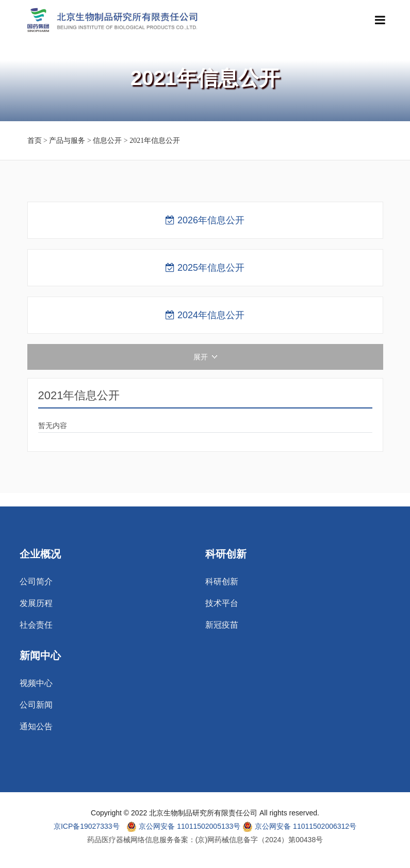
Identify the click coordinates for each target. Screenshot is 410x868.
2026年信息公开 (205, 220)
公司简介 (36, 582)
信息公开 (107, 141)
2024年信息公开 (205, 315)
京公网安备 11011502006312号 (299, 827)
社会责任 (36, 625)
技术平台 (222, 603)
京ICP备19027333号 (87, 826)
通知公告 (36, 727)
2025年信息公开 (205, 268)
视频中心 (36, 683)
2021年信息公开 (155, 141)
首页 (35, 141)
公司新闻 (36, 705)
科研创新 (222, 582)
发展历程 (36, 603)
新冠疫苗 (222, 625)
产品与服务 (67, 141)
